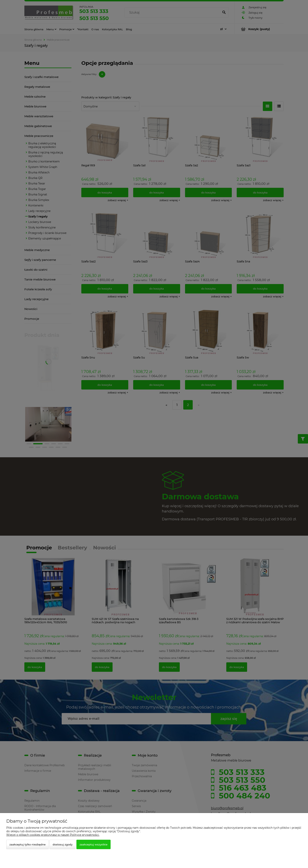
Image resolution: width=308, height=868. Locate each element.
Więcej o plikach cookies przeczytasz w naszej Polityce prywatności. (53, 835)
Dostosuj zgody (63, 844)
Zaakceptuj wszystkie (93, 844)
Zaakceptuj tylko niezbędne (27, 844)
